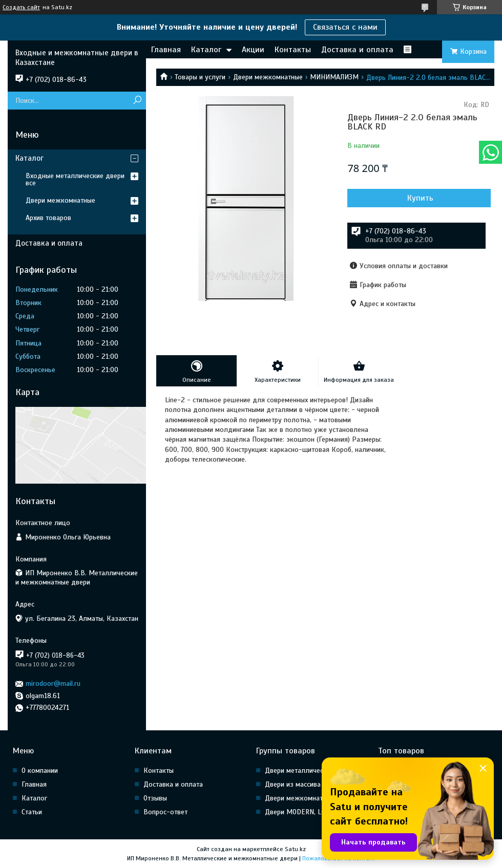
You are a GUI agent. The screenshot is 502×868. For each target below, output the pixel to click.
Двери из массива (293, 784)
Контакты (293, 50)
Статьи (32, 812)
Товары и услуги (200, 77)
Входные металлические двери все (75, 179)
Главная (166, 50)
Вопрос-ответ (165, 812)
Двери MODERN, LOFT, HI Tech (311, 812)
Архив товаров (48, 218)
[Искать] (137, 101)
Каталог (206, 50)
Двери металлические (299, 771)
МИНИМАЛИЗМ (334, 77)
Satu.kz (295, 849)
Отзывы (155, 798)
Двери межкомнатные (268, 77)
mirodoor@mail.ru (53, 683)
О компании (40, 771)
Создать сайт (21, 7)
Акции (253, 50)
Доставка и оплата (357, 50)
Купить (420, 198)
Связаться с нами (345, 27)
